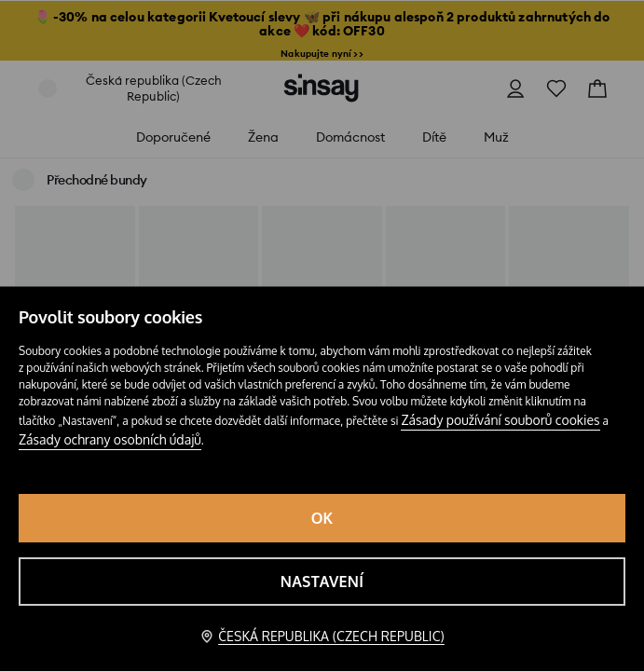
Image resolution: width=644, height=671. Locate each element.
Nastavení (322, 582)
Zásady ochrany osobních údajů (110, 439)
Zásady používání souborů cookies (500, 420)
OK (322, 518)
